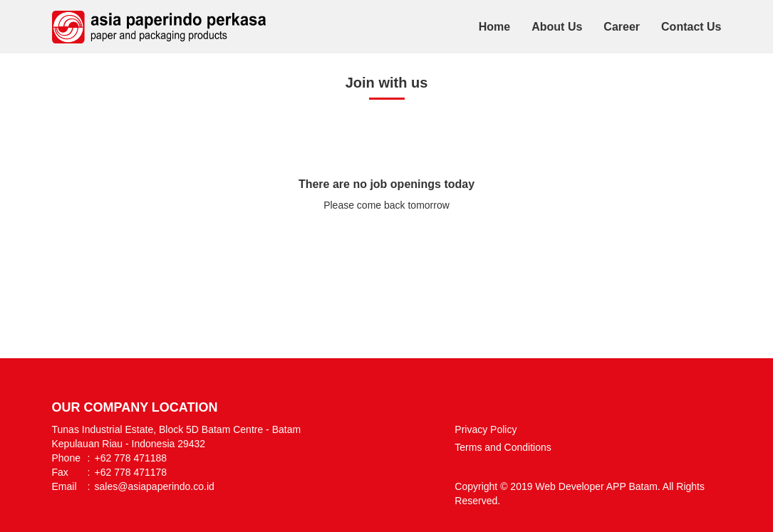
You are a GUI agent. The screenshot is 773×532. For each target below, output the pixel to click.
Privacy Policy (486, 429)
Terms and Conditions (503, 447)
